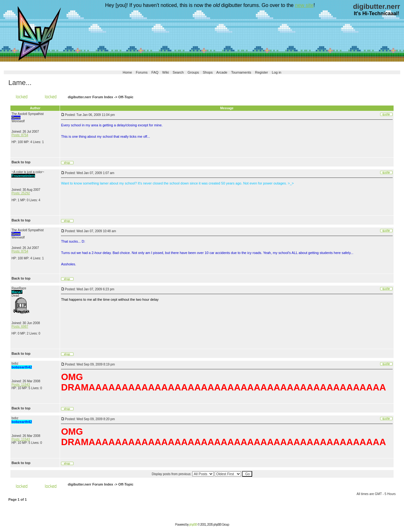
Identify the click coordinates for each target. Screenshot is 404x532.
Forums (142, 72)
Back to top (21, 162)
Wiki (166, 72)
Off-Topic (126, 97)
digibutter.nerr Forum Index (91, 97)
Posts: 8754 (20, 135)
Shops (208, 72)
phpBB (193, 525)
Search (178, 72)
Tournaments (241, 72)
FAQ (155, 72)
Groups (193, 72)
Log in (276, 72)
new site (304, 5)
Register (261, 72)
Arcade (222, 72)
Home (127, 72)
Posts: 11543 (21, 385)
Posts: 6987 (20, 326)
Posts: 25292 (21, 193)
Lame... (20, 83)
